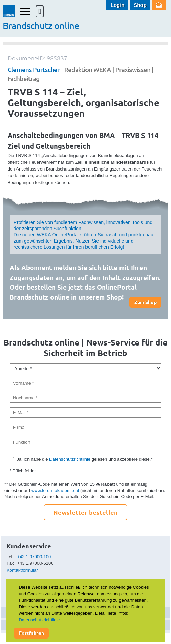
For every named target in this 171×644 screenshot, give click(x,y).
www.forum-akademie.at (55, 490)
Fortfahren (31, 633)
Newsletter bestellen (85, 512)
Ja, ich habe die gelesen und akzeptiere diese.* (84, 459)
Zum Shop (145, 302)
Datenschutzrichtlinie (70, 459)
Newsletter (159, 5)
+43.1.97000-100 (34, 557)
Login (118, 5)
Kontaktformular (22, 570)
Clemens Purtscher (34, 69)
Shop (140, 5)
